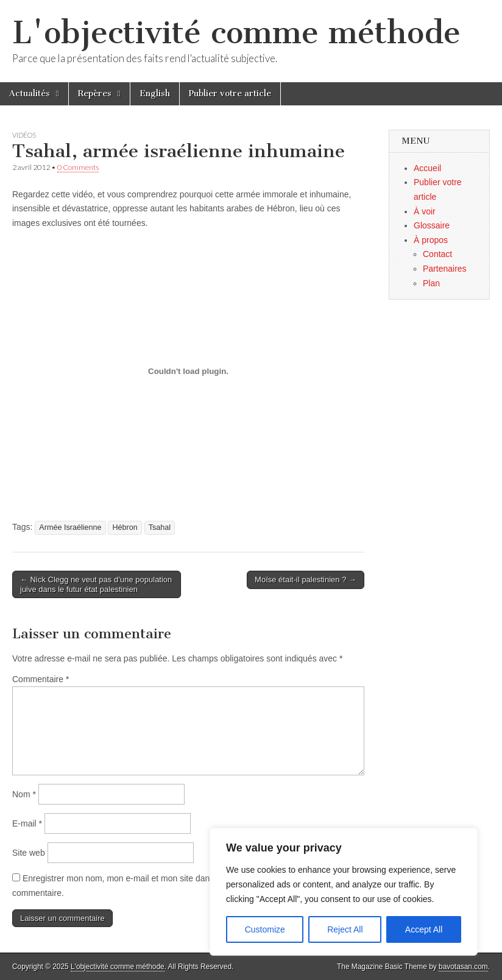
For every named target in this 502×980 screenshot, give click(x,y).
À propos (431, 240)
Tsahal (160, 527)
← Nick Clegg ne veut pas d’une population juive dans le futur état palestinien (96, 584)
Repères (95, 93)
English (155, 93)
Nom (24, 794)
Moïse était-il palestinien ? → (306, 580)
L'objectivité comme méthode (236, 33)
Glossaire (432, 225)
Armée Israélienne (70, 527)
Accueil (427, 168)
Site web (29, 853)
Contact (437, 254)
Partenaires (445, 269)
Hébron (125, 527)
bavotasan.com (463, 967)
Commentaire (41, 679)
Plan (431, 283)
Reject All (345, 929)
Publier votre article (230, 93)
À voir (425, 211)
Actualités (30, 93)
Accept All (424, 929)
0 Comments (78, 167)
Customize (265, 929)
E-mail (27, 823)
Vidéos (24, 135)
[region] (344, 892)
